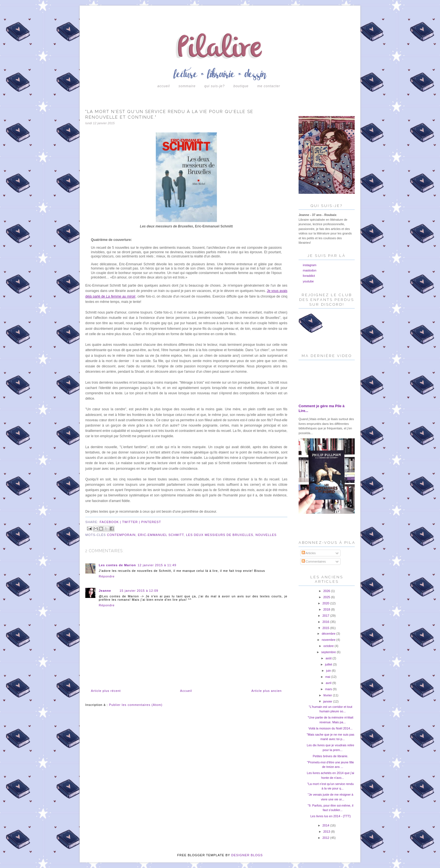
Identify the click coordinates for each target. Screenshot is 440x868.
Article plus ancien (267, 691)
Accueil (164, 86)
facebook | (111, 522)
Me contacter (269, 86)
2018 (327, 609)
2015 (326, 628)
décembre (329, 634)
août (329, 658)
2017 (326, 616)
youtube (308, 281)
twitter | (132, 522)
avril (329, 683)
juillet (329, 664)
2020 (326, 603)
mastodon (310, 270)
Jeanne (105, 591)
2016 (326, 622)
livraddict (309, 276)
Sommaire (187, 86)
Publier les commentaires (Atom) (136, 705)
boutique (241, 86)
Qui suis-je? (215, 86)
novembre (329, 640)
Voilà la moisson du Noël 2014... (330, 728)
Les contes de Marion (117, 565)
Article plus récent (106, 691)
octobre (329, 646)
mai (328, 677)
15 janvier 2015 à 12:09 (139, 591)
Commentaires (314, 561)
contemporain (121, 535)
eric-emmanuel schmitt (161, 535)
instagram (310, 265)
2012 (326, 838)
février (328, 695)
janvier (328, 701)
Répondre (107, 576)
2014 (326, 825)
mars (329, 689)
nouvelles (266, 535)
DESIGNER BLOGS (247, 855)
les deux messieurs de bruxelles (220, 535)
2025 (327, 597)
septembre (329, 652)
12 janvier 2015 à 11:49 (157, 565)
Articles (309, 553)
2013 (327, 832)
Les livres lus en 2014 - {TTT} (331, 816)
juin (329, 671)
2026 (327, 591)
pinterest (151, 522)
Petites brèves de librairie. (330, 756)
